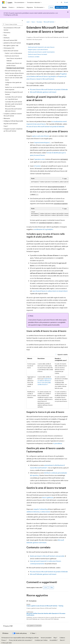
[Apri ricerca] (62, 2)
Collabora (62, 638)
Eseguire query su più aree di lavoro (38, 49)
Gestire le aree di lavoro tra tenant (38, 54)
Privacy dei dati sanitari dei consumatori (20, 640)
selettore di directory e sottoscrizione (38, 512)
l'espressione (42, 142)
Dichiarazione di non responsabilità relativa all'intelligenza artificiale (20, 638)
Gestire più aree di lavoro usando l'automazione (41, 52)
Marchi (62, 640)
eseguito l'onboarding (40, 509)
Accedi (66, 2)
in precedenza (57, 443)
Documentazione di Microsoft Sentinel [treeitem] (12, 29)
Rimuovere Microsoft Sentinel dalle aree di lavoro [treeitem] (13, 110)
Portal (51, 7)
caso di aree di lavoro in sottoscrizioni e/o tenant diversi (50, 291)
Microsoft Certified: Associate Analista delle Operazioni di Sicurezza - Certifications (46, 614)
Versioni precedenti (46, 638)
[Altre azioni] (67, 22)
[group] (49, 182)
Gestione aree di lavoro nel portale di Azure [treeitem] (14, 64)
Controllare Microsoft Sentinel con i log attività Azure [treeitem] (13, 98)
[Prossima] (57, 2)
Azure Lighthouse (48, 497)
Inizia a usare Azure (61, 7)
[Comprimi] (22, 21)
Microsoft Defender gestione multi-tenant (43, 92)
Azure (33, 22)
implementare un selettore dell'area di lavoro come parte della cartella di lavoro (45, 382)
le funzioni (37, 166)
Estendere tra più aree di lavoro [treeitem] (15, 68)
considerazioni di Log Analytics (43, 229)
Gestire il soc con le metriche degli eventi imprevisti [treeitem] (15, 88)
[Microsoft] (3, 2)
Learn (28, 22)
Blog (55, 638)
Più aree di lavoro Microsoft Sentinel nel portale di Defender (49, 89)
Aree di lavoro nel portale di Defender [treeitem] (14, 59)
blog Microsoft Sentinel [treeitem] (10, 124)
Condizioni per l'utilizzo (41, 640)
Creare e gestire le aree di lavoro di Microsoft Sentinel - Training (45, 606)
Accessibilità (53, 640)
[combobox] (12, 24)
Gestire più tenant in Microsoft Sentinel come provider (47, 556)
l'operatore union (39, 159)
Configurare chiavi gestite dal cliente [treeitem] (13, 84)
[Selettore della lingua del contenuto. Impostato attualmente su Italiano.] (5, 633)
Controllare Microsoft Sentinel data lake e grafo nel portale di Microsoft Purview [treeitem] (14, 104)
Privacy (3, 640)
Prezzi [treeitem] (5, 126)
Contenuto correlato (34, 57)
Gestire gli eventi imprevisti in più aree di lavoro (41, 47)
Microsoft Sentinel (49, 22)
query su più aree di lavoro (41, 136)
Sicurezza (39, 22)
